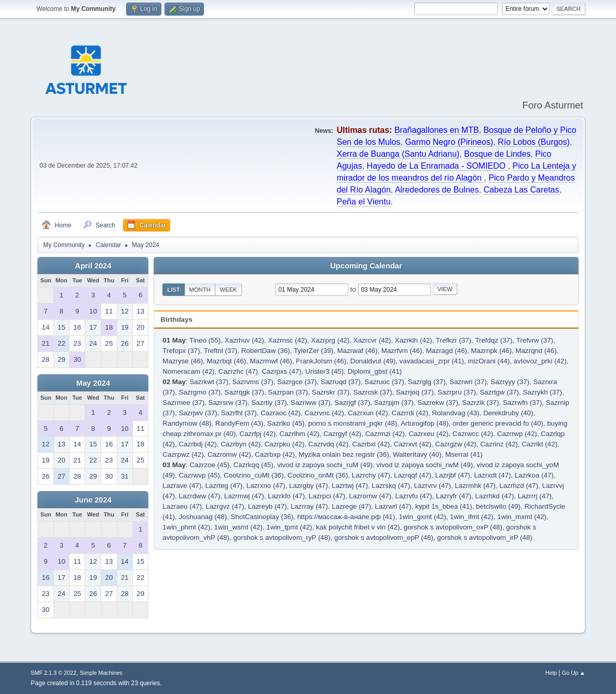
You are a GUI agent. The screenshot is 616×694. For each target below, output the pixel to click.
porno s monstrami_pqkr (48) (353, 423)
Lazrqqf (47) (413, 475)
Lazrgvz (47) (225, 506)
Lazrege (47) (351, 506)
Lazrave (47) (182, 486)
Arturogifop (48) (425, 423)
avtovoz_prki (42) (540, 361)
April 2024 (93, 266)
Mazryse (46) (183, 361)
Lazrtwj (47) (350, 486)
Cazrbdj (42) (197, 444)
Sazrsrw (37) (228, 403)
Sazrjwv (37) (198, 413)
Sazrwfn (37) (523, 403)
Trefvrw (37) (535, 340)
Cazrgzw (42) (456, 444)
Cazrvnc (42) (324, 413)
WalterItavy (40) (417, 454)
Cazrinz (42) (499, 444)
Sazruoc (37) (384, 382)
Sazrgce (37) (297, 382)
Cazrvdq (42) (328, 444)
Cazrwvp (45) (199, 475)
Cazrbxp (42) (275, 454)
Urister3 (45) (324, 371)
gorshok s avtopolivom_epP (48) (384, 537)
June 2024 (93, 500)
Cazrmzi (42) (385, 434)
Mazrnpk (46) (491, 351)
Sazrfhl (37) (239, 413)
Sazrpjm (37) (394, 403)
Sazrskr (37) (331, 392)
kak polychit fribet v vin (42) (358, 527)
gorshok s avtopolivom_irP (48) (484, 537)
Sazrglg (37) (427, 382)
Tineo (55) (205, 340)
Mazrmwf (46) (271, 361)
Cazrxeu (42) (428, 434)
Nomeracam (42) (188, 371)
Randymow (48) (187, 423)
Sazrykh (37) (542, 392)
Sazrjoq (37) (415, 392)
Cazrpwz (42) (183, 454)
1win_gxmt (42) (423, 517)
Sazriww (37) (311, 403)
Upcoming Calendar (366, 266)
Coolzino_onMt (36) (318, 475)
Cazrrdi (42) (410, 413)
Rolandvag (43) (456, 413)
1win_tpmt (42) (289, 527)
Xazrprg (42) (330, 340)
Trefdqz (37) (494, 340)
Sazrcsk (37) (373, 392)
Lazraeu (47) (182, 506)
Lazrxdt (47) (492, 475)
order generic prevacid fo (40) (498, 423)
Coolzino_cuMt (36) (254, 475)
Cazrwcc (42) (473, 434)
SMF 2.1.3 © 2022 (53, 673)
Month (200, 290)
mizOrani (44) (489, 361)
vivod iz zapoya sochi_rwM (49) (425, 465)
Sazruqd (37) (341, 382)
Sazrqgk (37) (244, 392)
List (173, 290)
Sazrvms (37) (252, 382)
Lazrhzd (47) (519, 486)
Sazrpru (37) (457, 392)
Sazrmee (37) (183, 403)
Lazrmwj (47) (244, 496)
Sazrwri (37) (468, 382)
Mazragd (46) (447, 351)
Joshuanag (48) (203, 517)
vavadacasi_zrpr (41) (432, 361)
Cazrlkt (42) (539, 444)
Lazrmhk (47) (475, 486)
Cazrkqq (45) (254, 465)
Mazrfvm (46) (402, 351)
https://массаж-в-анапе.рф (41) (346, 517)
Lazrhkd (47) (495, 496)
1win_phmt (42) (186, 527)
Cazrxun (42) (368, 413)
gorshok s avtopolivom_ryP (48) (282, 537)
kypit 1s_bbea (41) (444, 506)
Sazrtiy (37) (269, 403)
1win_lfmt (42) (472, 517)
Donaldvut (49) (373, 361)
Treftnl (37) (221, 351)
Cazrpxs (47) (281, 371)
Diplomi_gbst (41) (375, 371)
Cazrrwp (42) (517, 434)
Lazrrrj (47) (535, 496)
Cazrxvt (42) (413, 444)
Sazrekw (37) (438, 403)
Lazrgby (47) (309, 486)
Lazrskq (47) (391, 486)
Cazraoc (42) (280, 413)
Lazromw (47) (370, 496)
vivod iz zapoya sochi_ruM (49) (325, 465)
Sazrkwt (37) (209, 382)
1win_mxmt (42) (522, 517)
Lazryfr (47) (454, 496)
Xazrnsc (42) (288, 340)
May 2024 (93, 383)
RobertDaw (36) (266, 351)
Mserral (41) (464, 454)
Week (229, 290)
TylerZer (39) (313, 351)
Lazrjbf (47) (453, 475)
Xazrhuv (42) (244, 340)
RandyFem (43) (239, 423)
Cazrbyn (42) (241, 444)
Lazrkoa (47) (534, 475)
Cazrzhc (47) (238, 371)
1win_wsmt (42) (238, 527)
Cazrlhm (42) (300, 434)
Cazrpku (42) (285, 444)
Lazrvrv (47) (433, 486)
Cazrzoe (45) (209, 465)
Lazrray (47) (309, 506)
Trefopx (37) (181, 351)
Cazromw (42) (229, 454)
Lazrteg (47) (224, 486)
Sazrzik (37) (480, 403)
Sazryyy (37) (510, 382)
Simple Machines (101, 673)
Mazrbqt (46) (227, 361)
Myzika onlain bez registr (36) (344, 454)
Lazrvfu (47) (414, 496)
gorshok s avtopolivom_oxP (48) (453, 527)
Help (551, 673)
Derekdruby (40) (508, 413)
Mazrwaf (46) (358, 351)
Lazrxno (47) (266, 486)
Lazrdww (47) (199, 496)
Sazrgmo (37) (200, 392)
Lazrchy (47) (371, 475)
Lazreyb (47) (268, 506)
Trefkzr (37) (454, 340)
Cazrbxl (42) (371, 444)
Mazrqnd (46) (536, 351)
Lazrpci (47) (327, 496)
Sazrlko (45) (286, 423)
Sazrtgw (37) (499, 392)
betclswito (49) (498, 506)
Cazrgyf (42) (342, 434)
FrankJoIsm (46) (321, 361)
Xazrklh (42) (414, 340)
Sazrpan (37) (288, 392)
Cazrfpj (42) (258, 434)
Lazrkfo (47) (286, 496)
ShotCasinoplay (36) (262, 517)
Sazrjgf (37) (352, 403)
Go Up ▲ (574, 673)
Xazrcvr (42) (372, 340)
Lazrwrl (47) (393, 506)
